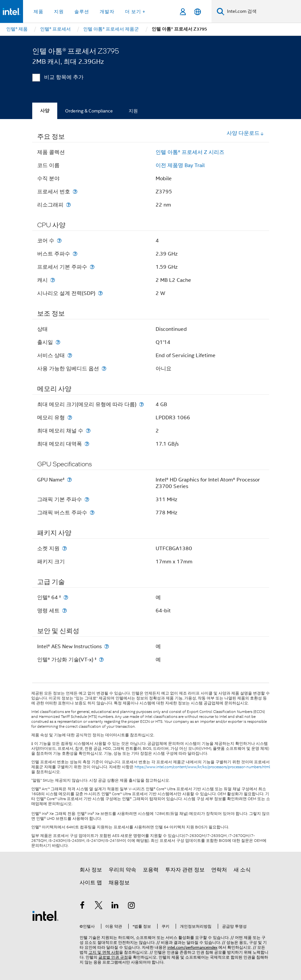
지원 (133, 111)
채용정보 (119, 883)
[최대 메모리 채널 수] (88, 431)
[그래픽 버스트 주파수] (92, 513)
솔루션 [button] (82, 12)
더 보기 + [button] (135, 12)
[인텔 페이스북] (83, 906)
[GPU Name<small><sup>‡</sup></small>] (69, 480)
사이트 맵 (91, 883)
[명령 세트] (64, 611)
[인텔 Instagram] (131, 906)
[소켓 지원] (64, 548)
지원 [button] (59, 12)
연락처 (219, 870)
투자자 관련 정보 (185, 870)
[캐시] (53, 280)
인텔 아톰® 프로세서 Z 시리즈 (190, 152)
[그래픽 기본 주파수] (87, 499)
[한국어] (198, 12)
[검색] (221, 11)
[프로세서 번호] (75, 192)
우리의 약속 (122, 870)
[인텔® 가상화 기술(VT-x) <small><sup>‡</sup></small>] (101, 660)
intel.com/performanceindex (192, 947)
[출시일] (58, 342)
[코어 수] (59, 241)
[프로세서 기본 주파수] (92, 267)
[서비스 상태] (70, 355)
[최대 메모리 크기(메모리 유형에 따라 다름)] (141, 404)
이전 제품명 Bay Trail (180, 165)
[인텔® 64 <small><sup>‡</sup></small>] (66, 597)
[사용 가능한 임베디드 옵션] (104, 368)
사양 (45, 111)
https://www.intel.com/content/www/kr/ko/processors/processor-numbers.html (202, 767)
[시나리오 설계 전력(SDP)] (100, 293)
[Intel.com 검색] (263, 12)
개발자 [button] (107, 12)
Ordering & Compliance (89, 111)
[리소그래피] (68, 205)
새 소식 (242, 870)
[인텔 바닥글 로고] (45, 916)
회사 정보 (91, 870)
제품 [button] (38, 12)
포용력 (151, 870)
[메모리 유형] (70, 417)
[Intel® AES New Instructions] (107, 646)
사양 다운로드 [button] (245, 133)
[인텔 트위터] (99, 906)
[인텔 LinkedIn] (115, 906)
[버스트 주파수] (75, 254)
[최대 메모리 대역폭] (87, 444)
